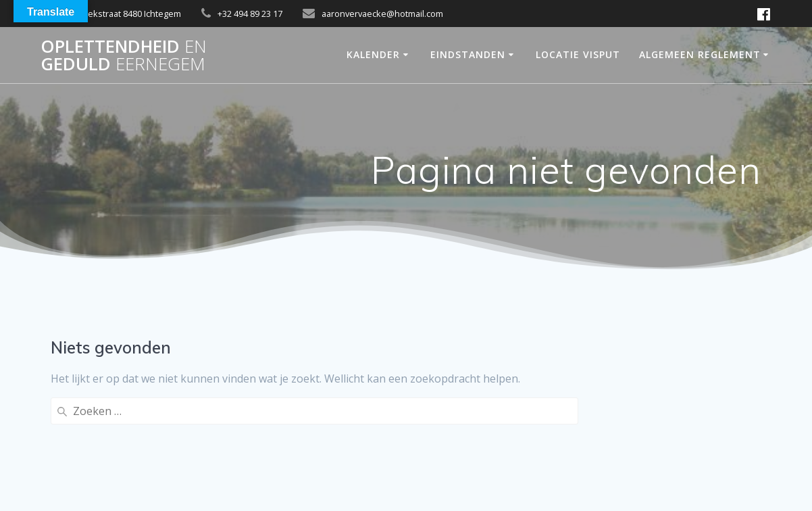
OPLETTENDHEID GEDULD (124, 55)
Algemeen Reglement (700, 54)
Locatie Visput (578, 54)
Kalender (373, 54)
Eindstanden (468, 54)
